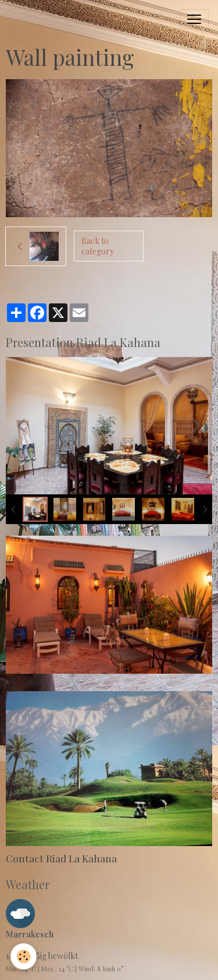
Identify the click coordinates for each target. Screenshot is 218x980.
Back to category (98, 246)
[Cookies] (24, 956)
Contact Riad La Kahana (61, 858)
